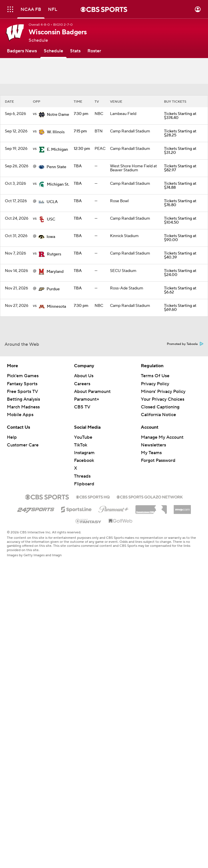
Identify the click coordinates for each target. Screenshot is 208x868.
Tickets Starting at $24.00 (180, 273)
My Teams (151, 453)
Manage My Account (162, 437)
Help (12, 437)
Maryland (55, 272)
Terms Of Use (155, 376)
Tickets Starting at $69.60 (180, 308)
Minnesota (56, 307)
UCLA (52, 202)
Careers (82, 384)
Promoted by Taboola (185, 344)
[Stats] (75, 51)
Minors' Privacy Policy (163, 392)
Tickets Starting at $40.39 (180, 255)
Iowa (51, 237)
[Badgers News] (22, 51)
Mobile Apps (20, 415)
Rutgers (54, 254)
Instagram (84, 453)
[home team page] (42, 115)
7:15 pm (80, 131)
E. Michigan (57, 150)
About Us (84, 376)
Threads (82, 476)
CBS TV (82, 407)
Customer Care (23, 445)
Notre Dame (58, 115)
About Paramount (92, 392)
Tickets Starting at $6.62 (180, 290)
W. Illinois (56, 132)
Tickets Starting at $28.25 (180, 133)
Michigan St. (58, 184)
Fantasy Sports (22, 384)
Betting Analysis (23, 399)
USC (51, 219)
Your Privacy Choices (163, 399)
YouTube (83, 437)
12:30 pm (82, 149)
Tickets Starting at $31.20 (180, 151)
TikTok (81, 445)
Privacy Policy (155, 384)
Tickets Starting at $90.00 (180, 238)
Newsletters (153, 445)
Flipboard (84, 484)
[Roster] (94, 51)
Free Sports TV (22, 392)
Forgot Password (158, 460)
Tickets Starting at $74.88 (180, 186)
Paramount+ (87, 399)
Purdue (53, 289)
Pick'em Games (23, 376)
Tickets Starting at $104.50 (180, 221)
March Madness (23, 407)
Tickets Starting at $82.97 (180, 168)
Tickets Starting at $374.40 (180, 116)
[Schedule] (53, 51)
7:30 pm (81, 114)
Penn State (56, 167)
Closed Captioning (160, 407)
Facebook (84, 460)
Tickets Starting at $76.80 (180, 203)
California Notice (158, 415)
